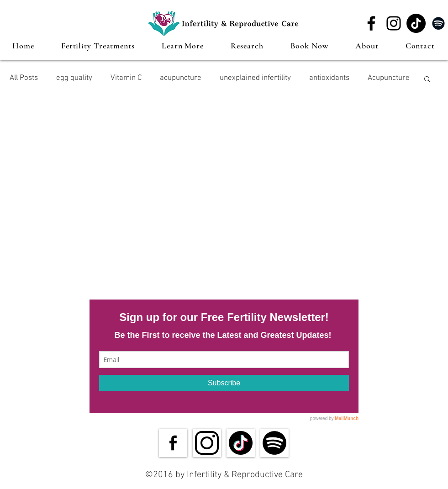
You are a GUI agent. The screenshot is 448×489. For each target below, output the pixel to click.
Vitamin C (126, 78)
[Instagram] (394, 23)
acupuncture (181, 78)
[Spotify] (438, 23)
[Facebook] (371, 23)
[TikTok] (416, 23)
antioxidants (329, 78)
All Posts (24, 78)
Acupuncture (389, 78)
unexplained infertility (255, 78)
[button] (98, 46)
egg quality (74, 78)
